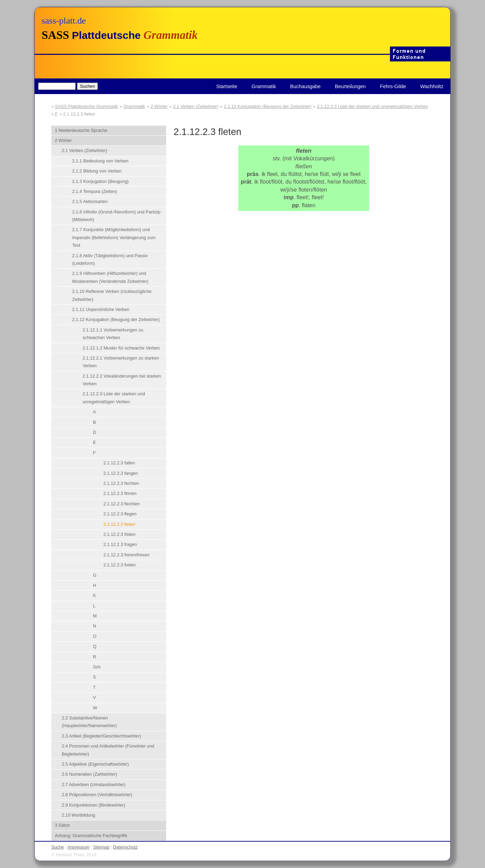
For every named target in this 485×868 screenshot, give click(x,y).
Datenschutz (125, 847)
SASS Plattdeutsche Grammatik (87, 106)
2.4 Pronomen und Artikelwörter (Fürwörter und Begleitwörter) (108, 750)
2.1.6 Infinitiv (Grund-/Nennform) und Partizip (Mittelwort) (116, 216)
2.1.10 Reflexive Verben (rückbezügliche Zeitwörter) (112, 295)
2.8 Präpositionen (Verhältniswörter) (97, 795)
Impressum (79, 847)
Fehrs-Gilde (393, 86)
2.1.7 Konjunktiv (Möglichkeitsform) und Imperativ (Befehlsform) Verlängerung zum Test (114, 237)
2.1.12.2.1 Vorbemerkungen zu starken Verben (121, 362)
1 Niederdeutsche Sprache (81, 130)
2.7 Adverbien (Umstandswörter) (94, 785)
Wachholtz (432, 86)
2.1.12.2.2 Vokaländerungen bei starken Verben (122, 380)
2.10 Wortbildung (79, 815)
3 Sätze (62, 825)
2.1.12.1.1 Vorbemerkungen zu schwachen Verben (113, 334)
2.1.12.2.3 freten (120, 565)
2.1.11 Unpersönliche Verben (101, 309)
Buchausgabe (305, 86)
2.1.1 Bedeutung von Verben (100, 161)
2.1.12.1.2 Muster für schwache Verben (121, 348)
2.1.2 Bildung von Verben (97, 171)
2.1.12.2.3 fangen (121, 473)
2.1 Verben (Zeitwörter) (196, 106)
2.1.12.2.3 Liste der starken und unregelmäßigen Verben (372, 106)
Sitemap (101, 847)
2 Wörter (159, 106)
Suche (58, 847)
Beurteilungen (350, 86)
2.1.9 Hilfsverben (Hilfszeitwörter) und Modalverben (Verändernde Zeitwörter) (110, 277)
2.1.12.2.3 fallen (119, 463)
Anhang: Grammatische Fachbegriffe (91, 836)
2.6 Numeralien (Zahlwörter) (89, 774)
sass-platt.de (64, 21)
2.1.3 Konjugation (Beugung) (100, 181)
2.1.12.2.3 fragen (120, 544)
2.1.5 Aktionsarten (90, 201)
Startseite (227, 86)
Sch (97, 667)
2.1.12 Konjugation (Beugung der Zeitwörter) (268, 106)
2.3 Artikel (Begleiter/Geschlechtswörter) (101, 736)
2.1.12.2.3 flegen (120, 514)
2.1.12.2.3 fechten (121, 483)
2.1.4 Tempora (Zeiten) (95, 191)
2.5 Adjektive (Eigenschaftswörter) (95, 764)
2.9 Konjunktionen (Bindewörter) (93, 805)
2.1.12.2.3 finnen (120, 493)
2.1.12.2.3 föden (120, 534)
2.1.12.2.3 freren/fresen (126, 555)
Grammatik (264, 86)
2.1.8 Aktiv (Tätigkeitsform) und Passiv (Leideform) (110, 259)
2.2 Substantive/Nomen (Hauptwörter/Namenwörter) (89, 722)
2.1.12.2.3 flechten (122, 504)
